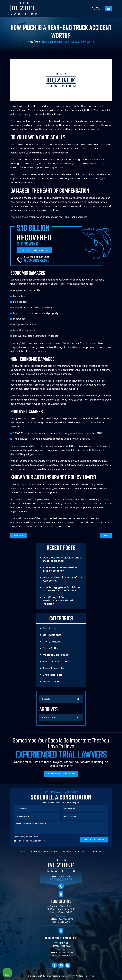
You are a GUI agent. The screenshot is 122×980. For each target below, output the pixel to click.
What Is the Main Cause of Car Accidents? (62, 580)
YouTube (61, 966)
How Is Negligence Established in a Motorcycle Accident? (62, 590)
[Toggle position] (107, 891)
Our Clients (81, 852)
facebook (54, 966)
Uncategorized (52, 672)
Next (106, 536)
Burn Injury (49, 626)
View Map (61, 917)
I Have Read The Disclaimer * (31, 841)
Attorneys (35, 852)
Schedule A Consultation (35, 251)
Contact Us (96, 852)
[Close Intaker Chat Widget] (113, 891)
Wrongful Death (53, 679)
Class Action (51, 646)
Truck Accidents (53, 666)
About (23, 852)
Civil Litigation (52, 639)
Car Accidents (52, 632)
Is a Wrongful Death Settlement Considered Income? (63, 600)
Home (30, 42)
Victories (67, 852)
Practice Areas (51, 852)
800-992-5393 (37, 261)
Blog (38, 42)
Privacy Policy (33, 837)
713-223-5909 (63, 922)
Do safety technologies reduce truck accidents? (62, 560)
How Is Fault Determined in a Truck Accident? (61, 570)
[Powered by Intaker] (98, 974)
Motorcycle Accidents (57, 659)
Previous (19, 536)
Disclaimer (19, 837)
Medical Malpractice (56, 652)
